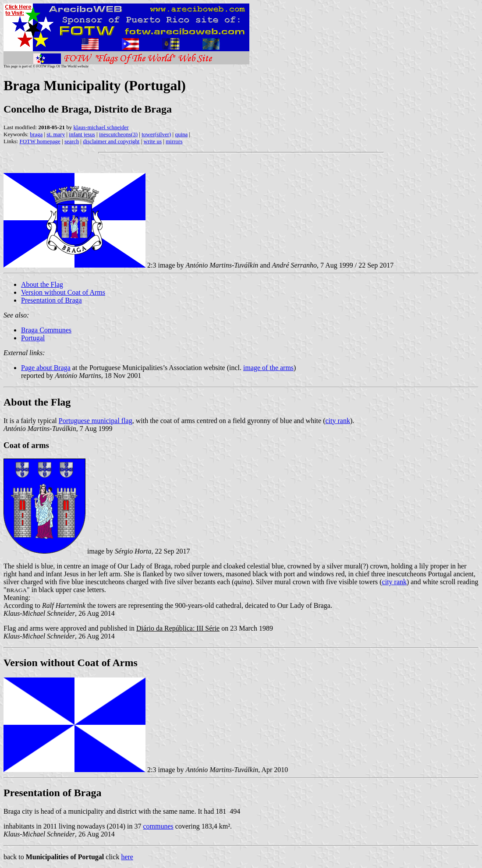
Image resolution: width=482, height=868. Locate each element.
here (127, 857)
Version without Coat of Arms (63, 292)
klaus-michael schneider (101, 127)
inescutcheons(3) (118, 134)
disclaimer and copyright (111, 141)
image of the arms (268, 368)
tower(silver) (156, 134)
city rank (337, 421)
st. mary (56, 134)
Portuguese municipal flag (96, 421)
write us (153, 141)
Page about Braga (46, 368)
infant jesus (82, 134)
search (72, 141)
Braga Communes (46, 330)
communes (158, 826)
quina (181, 134)
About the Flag (42, 284)
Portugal (33, 338)
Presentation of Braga (51, 300)
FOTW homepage (40, 141)
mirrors (174, 141)
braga (36, 134)
